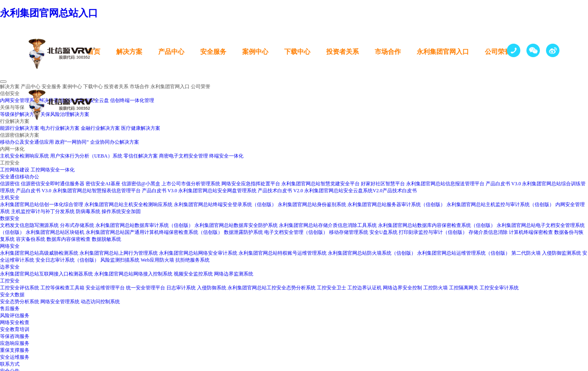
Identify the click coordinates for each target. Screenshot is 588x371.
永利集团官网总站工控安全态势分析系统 (272, 288)
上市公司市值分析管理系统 (191, 184)
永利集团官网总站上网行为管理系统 (119, 253)
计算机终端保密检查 (531, 232)
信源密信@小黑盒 (141, 184)
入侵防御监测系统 (561, 253)
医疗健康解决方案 (141, 128)
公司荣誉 (498, 52)
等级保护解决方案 (20, 114)
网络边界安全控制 (402, 288)
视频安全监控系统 (193, 274)
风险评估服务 (15, 315)
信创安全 (10, 93)
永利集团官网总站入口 (49, 13)
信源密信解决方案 (20, 135)
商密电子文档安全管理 (183, 156)
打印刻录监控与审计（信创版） (433, 232)
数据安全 (10, 218)
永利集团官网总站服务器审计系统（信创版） (396, 204)
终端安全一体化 (226, 156)
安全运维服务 (15, 357)
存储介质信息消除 (488, 232)
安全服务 (213, 52)
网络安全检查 (15, 322)
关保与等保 (12, 107)
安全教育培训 (15, 329)
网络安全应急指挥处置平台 (251, 184)
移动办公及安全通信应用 (27, 142)
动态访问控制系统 (100, 302)
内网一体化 (12, 149)
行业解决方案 (15, 121)
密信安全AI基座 (103, 184)
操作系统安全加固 (121, 211)
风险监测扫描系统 (120, 260)
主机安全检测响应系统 (24, 156)
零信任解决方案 (141, 156)
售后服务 (10, 309)
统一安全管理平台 (146, 288)
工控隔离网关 (464, 288)
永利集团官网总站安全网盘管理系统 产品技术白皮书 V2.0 (241, 191)
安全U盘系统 (384, 232)
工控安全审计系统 (499, 288)
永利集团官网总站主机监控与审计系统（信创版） (500, 204)
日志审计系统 (181, 288)
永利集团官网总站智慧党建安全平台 (321, 184)
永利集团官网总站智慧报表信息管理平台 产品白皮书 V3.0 (115, 191)
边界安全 (10, 267)
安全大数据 (12, 295)
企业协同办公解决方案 (115, 142)
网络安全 (10, 246)
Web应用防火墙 (158, 260)
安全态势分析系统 (20, 302)
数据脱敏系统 (106, 239)
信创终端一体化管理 (132, 100)
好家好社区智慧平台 (383, 184)
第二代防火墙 (526, 253)
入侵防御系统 (212, 288)
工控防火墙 (435, 288)
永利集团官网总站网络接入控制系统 (133, 274)
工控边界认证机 (365, 288)
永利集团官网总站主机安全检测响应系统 (128, 204)
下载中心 (297, 52)
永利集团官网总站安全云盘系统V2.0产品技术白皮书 (360, 191)
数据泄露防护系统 (243, 232)
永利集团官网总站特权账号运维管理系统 (283, 253)
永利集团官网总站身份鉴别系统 (312, 204)
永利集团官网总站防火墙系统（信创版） (372, 253)
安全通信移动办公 (20, 177)
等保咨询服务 (15, 336)
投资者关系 (343, 52)
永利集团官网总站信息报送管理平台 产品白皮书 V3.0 (464, 184)
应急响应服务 (15, 343)
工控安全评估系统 (20, 288)
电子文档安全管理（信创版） (296, 232)
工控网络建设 (15, 170)
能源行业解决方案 (20, 128)
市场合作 (388, 52)
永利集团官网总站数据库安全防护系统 (236, 225)
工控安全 (10, 163)
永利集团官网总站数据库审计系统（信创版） (144, 225)
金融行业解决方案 (100, 128)
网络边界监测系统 (234, 274)
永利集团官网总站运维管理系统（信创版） (464, 253)
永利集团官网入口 (443, 52)
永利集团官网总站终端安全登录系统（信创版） (225, 204)
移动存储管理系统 (349, 232)
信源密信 (10, 184)
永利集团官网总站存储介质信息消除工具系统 (328, 225)
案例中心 (255, 52)
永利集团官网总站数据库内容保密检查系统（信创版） (437, 225)
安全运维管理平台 (105, 288)
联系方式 (10, 364)
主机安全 (10, 198)
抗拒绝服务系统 (192, 260)
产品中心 (171, 52)
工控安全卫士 (332, 288)
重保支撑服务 (15, 350)
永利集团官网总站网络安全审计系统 (198, 253)
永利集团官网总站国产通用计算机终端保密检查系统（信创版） (154, 232)
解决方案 (129, 52)
